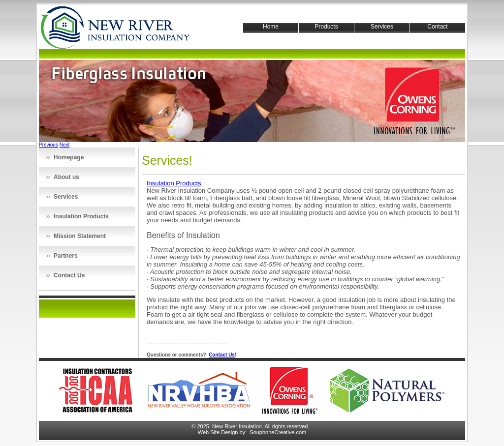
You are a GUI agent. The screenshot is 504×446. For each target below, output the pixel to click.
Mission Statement (80, 236)
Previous (48, 145)
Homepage (69, 157)
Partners (66, 256)
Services (382, 27)
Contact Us (69, 275)
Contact (437, 27)
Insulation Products (81, 216)
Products (326, 27)
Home (271, 27)
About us (66, 177)
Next (65, 145)
